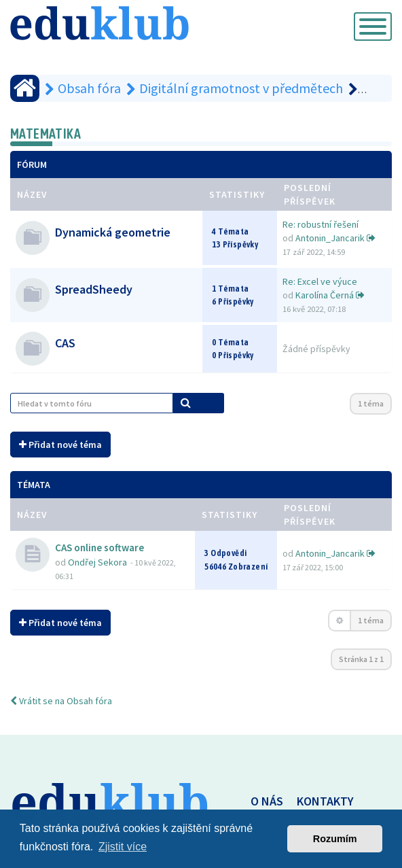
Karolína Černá (325, 295)
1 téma (371, 403)
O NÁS (267, 801)
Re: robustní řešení (321, 224)
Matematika (45, 134)
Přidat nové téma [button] (60, 445)
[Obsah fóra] (25, 88)
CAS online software (99, 548)
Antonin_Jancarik (330, 238)
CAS (65, 343)
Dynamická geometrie (113, 232)
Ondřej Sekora (97, 562)
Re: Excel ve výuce (320, 281)
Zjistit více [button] (123, 847)
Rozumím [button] (335, 839)
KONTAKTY (325, 801)
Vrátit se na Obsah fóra (61, 701)
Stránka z (361, 659)
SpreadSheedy (94, 289)
